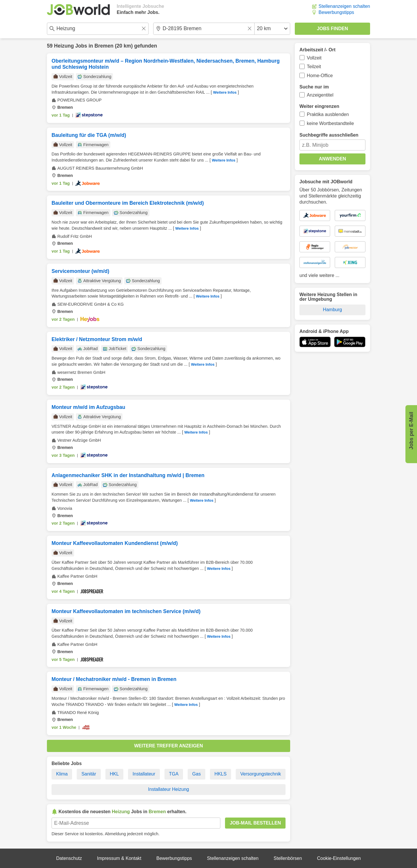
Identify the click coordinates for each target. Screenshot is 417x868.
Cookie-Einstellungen (339, 858)
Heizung (64, 46)
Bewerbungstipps (336, 12)
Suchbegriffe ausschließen (329, 135)
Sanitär (89, 774)
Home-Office (320, 76)
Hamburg (332, 310)
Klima (62, 774)
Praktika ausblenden (328, 114)
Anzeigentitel (320, 95)
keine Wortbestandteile (330, 123)
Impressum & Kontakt (119, 858)
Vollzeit (314, 58)
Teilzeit (314, 67)
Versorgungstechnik (261, 774)
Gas (196, 774)
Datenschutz (69, 858)
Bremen (104, 46)
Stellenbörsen (288, 858)
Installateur (144, 774)
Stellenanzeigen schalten (344, 6)
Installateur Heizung (168, 789)
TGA (174, 774)
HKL (114, 774)
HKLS (221, 774)
